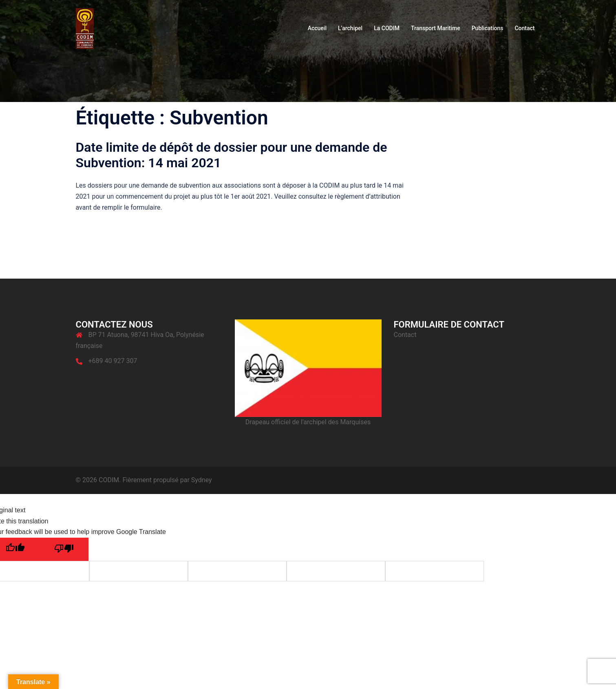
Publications (488, 28)
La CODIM (387, 28)
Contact (524, 28)
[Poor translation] (64, 549)
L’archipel (350, 28)
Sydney (202, 480)
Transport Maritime (436, 28)
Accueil (317, 28)
